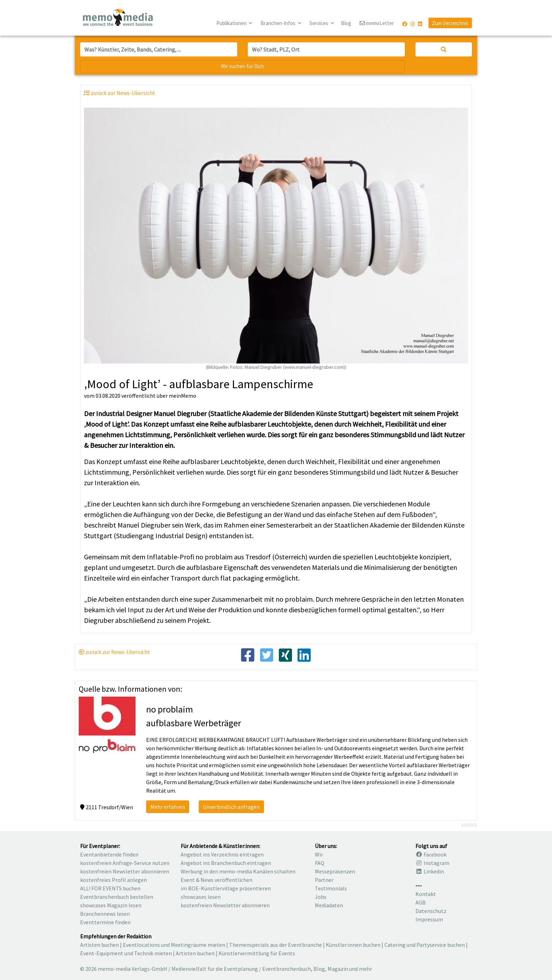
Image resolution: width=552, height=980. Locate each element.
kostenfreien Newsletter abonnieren (125, 871)
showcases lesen (201, 897)
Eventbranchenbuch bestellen (117, 897)
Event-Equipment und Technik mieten (126, 953)
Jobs (321, 897)
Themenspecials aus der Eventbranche (275, 945)
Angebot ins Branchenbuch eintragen (226, 863)
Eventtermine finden (105, 922)
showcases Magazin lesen (111, 905)
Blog (346, 23)
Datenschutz (431, 911)
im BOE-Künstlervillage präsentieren (226, 888)
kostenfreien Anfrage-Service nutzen (125, 863)
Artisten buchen (100, 945)
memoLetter (377, 23)
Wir (319, 854)
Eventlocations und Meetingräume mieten (174, 945)
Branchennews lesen (105, 914)
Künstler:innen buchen (353, 945)
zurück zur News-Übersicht (114, 652)
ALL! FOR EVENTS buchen (110, 888)
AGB (421, 902)
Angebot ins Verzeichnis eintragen (222, 854)
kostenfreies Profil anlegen (113, 880)
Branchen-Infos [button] (278, 23)
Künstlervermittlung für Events (257, 953)
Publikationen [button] (232, 23)
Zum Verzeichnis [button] (450, 23)
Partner (324, 880)
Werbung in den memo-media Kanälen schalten (238, 871)
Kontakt (426, 894)
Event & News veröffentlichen (217, 880)
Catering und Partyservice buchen (425, 945)
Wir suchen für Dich (242, 66)
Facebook (431, 854)
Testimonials (331, 888)
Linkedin (430, 871)
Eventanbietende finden (109, 854)
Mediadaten (329, 905)
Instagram (432, 863)
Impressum (429, 919)
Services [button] (319, 23)
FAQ (320, 863)
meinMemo (182, 396)
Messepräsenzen (335, 871)
